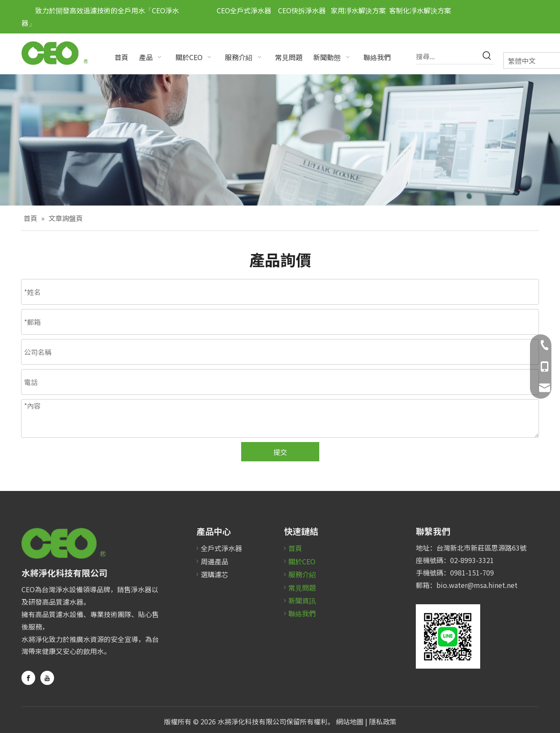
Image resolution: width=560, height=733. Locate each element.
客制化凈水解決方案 (420, 10)
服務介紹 (302, 574)
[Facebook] (28, 678)
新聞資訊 (302, 600)
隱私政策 (383, 721)
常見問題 (302, 588)
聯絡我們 (302, 613)
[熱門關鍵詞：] (487, 56)
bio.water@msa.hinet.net (477, 585)
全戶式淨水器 (221, 548)
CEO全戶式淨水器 (244, 10)
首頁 (295, 548)
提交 (280, 452)
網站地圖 (350, 721)
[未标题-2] (448, 636)
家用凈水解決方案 (358, 10)
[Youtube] (47, 678)
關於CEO (302, 561)
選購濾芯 (215, 574)
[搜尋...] (448, 56)
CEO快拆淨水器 (298, 10)
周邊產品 (215, 561)
